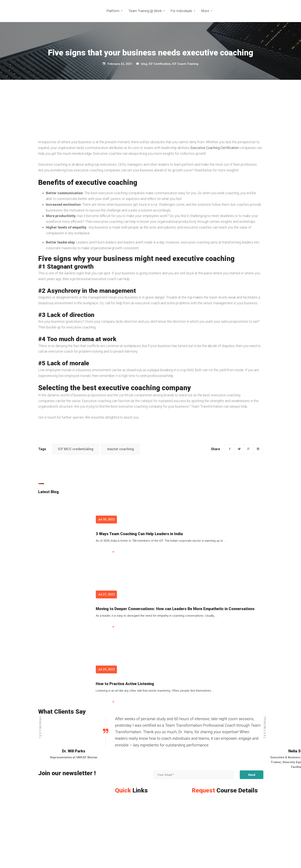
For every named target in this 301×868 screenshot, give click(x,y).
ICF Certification (160, 64)
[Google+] (249, 449)
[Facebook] (230, 449)
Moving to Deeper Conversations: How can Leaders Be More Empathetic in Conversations (175, 609)
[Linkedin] (258, 449)
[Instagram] (53, 858)
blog (144, 64)
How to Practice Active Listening (125, 684)
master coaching (120, 449)
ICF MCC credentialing (76, 449)
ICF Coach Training (185, 64)
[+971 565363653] (52, 846)
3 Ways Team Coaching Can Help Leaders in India (139, 534)
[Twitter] (239, 449)
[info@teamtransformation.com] (62, 851)
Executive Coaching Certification (215, 148)
